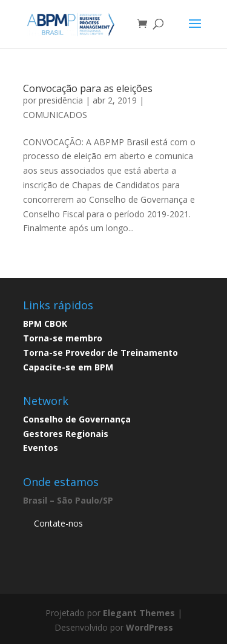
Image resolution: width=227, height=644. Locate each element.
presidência (61, 100)
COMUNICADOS (55, 115)
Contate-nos (58, 523)
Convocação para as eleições (88, 88)
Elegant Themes (139, 613)
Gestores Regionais (66, 434)
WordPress (150, 627)
